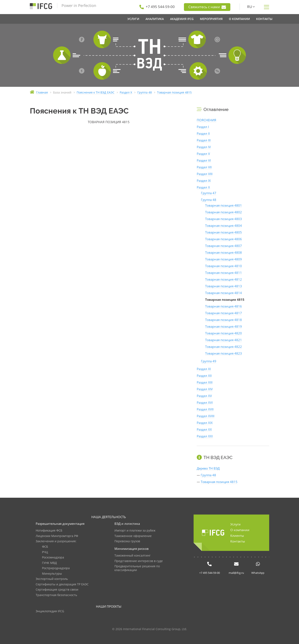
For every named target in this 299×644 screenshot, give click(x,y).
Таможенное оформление (133, 536)
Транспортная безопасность (56, 595)
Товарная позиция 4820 (224, 333)
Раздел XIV (205, 389)
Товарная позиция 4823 (224, 353)
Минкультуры (52, 574)
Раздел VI (204, 160)
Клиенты (237, 536)
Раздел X (203, 187)
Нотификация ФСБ (49, 531)
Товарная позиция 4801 (224, 205)
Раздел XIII (205, 382)
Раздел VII (204, 167)
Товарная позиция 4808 (224, 252)
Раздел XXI (205, 436)
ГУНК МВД (49, 563)
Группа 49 (209, 361)
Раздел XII (204, 376)
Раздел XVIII (206, 416)
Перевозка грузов (127, 541)
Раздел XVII (205, 409)
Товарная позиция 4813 (224, 286)
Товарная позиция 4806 (224, 239)
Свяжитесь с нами (207, 7)
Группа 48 (209, 200)
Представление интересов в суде (139, 561)
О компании (240, 530)
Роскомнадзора (53, 558)
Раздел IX (204, 181)
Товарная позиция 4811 (224, 273)
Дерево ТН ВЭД (208, 468)
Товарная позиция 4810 (224, 266)
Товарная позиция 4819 (224, 326)
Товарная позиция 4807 (224, 246)
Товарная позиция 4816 (224, 306)
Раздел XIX (205, 423)
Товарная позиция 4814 (224, 293)
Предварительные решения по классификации (137, 568)
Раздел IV (204, 147)
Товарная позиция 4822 (224, 347)
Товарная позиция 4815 (219, 482)
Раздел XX (204, 429)
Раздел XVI (205, 402)
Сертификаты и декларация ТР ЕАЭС (62, 584)
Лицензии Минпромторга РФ (57, 536)
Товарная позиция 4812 (224, 279)
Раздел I (203, 127)
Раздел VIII (205, 174)
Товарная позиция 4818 (224, 320)
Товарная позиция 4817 (224, 313)
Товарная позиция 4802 (224, 212)
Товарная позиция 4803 (224, 219)
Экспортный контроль (52, 579)
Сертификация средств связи (57, 590)
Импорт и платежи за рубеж (135, 531)
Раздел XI (204, 369)
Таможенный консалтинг (132, 556)
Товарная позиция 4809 (224, 259)
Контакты (238, 541)
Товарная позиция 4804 (224, 226)
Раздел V (203, 154)
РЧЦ (45, 552)
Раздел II (203, 133)
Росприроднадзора (56, 568)
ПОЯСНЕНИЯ (207, 120)
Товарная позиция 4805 (224, 232)
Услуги (235, 524)
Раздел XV (204, 396)
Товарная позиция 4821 (224, 340)
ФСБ (45, 547)
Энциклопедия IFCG (50, 611)
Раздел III (204, 140)
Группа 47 (209, 193)
